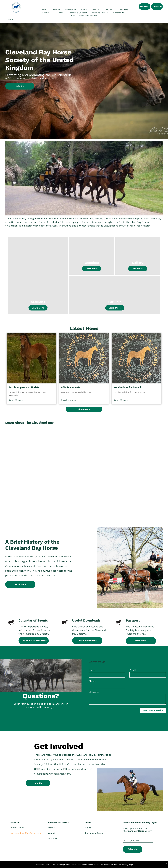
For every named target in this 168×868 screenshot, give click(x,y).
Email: (133, 670)
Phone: (93, 681)
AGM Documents (71, 387)
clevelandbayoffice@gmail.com (26, 833)
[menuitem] (43, 10)
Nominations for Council (128, 387)
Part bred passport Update (24, 387)
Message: (94, 692)
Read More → (16, 400)
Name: (92, 670)
